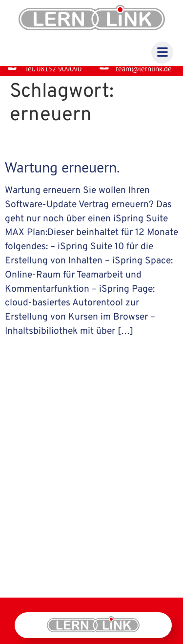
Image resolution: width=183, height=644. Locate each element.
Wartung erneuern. (62, 175)
